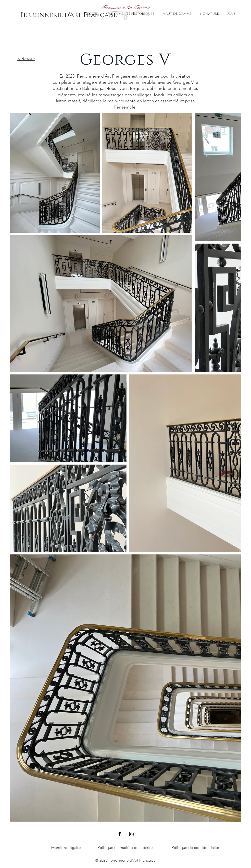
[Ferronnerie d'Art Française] (69, 15)
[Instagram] (131, 834)
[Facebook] (120, 834)
